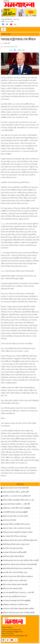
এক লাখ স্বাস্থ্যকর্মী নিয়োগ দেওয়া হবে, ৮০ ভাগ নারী (18, 593)
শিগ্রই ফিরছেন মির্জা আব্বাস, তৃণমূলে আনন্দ (16, 544)
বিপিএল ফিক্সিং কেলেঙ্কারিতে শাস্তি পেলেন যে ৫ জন (19, 500)
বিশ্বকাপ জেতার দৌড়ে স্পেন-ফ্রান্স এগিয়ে (16, 516)
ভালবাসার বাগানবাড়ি (10, 520)
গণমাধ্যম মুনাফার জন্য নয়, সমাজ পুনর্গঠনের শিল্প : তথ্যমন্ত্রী (21, 560)
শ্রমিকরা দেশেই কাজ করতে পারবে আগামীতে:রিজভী (19, 613)
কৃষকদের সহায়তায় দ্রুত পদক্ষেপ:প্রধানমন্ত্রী (16, 488)
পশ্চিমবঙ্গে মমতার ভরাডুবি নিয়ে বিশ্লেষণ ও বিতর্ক (18, 532)
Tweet (11, 50)
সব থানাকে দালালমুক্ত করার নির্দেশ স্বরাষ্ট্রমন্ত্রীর (17, 601)
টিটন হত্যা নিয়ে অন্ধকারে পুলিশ (13, 589)
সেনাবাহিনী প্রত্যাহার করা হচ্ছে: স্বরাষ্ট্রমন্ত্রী (15, 512)
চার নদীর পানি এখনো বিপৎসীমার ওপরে (15, 572)
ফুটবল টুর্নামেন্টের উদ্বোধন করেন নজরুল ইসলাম (18, 568)
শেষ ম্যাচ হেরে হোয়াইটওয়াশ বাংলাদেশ (15, 597)
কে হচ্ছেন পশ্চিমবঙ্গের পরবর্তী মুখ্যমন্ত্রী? (15, 552)
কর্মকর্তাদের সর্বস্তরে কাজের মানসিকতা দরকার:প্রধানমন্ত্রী (20, 564)
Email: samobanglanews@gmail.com (12, 632)
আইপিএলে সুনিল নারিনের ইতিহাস (14, 556)
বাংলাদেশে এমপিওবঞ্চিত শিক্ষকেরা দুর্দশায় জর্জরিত (19, 609)
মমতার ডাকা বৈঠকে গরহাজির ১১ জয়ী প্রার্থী (16, 504)
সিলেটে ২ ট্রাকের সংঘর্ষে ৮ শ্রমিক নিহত (15, 580)
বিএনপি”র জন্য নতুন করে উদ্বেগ (13, 548)
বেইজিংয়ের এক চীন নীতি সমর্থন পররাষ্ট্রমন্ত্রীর (17, 508)
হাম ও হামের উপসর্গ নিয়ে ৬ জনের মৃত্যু (15, 536)
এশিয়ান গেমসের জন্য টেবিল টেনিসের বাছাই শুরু (18, 576)
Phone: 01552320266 (8, 634)
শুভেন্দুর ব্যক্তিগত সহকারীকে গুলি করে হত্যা (16, 524)
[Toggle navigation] (3, 29)
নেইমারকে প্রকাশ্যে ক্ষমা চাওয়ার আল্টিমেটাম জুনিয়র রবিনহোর (21, 540)
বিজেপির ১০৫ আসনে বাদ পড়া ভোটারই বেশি (17, 496)
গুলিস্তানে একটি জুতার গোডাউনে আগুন (16, 605)
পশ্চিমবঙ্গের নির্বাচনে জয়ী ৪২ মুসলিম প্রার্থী (16, 492)
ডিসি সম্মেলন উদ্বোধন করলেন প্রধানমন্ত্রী (15, 585)
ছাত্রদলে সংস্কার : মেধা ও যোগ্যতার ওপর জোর (17, 528)
